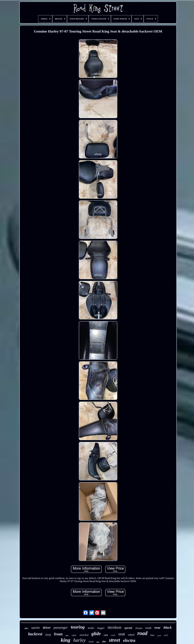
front (58, 634)
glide (96, 634)
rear (157, 628)
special (128, 628)
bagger (101, 628)
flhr (104, 642)
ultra (26, 628)
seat (122, 634)
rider (67, 636)
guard (159, 635)
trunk (148, 628)
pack (166, 635)
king (65, 640)
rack (106, 635)
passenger (61, 628)
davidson (114, 627)
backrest (35, 634)
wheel (131, 635)
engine (74, 635)
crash (113, 635)
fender (91, 628)
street (115, 640)
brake (91, 642)
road (142, 633)
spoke (36, 628)
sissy (48, 635)
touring (78, 627)
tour (152, 635)
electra (129, 640)
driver (47, 628)
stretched (84, 635)
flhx (98, 642)
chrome (139, 628)
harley (80, 640)
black (168, 627)
